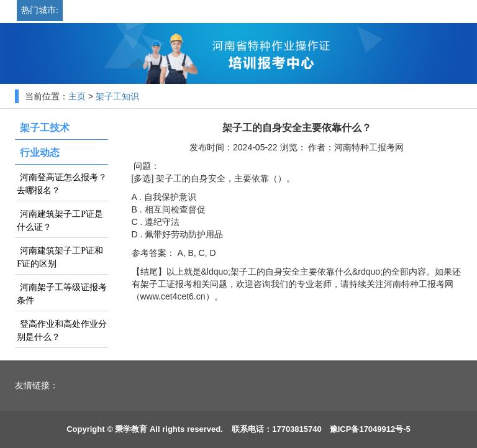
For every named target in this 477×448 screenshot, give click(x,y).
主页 (77, 97)
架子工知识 (117, 97)
